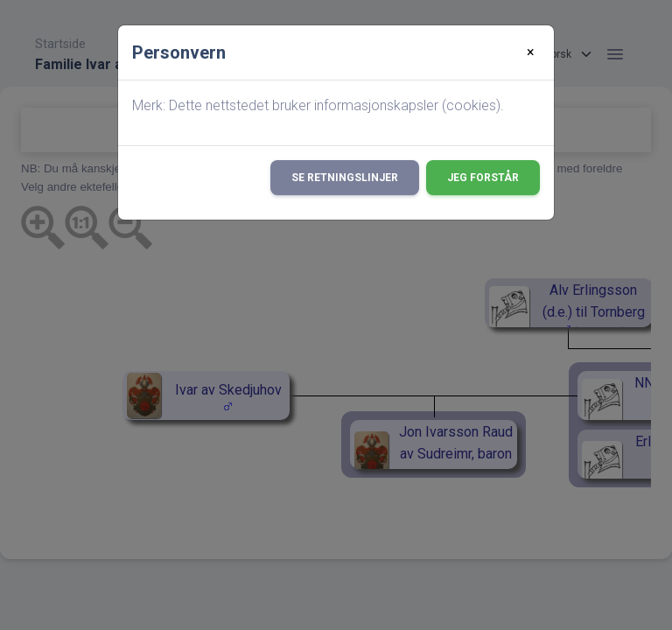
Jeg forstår (483, 178)
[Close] (531, 52)
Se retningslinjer (345, 178)
